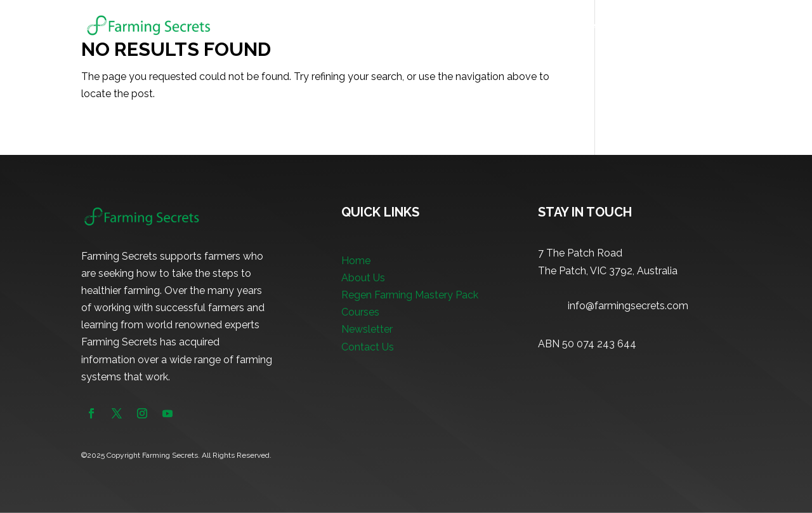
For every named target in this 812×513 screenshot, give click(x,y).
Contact (713, 26)
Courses (582, 26)
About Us (385, 26)
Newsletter (654, 26)
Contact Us (368, 347)
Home (335, 26)
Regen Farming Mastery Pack (485, 26)
